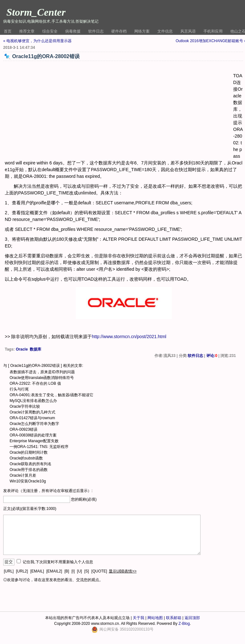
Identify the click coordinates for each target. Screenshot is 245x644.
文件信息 (165, 31)
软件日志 (96, 31)
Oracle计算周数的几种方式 (32, 412)
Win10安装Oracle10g (28, 481)
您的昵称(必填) (84, 499)
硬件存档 (119, 31)
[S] (87, 571)
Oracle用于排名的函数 (29, 470)
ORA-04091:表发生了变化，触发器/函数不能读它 (51, 395)
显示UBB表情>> (123, 571)
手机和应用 (213, 31)
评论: (212, 356)
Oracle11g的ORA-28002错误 (35, 366)
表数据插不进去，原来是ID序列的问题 (42, 372)
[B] (67, 571)
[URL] (9, 571)
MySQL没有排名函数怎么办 (33, 401)
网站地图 (155, 618)
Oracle (22, 349)
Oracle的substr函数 (26, 458)
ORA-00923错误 (24, 429)
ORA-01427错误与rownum (32, 418)
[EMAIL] (37, 571)
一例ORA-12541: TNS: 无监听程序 (39, 447)
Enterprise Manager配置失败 (34, 441)
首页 (8, 31)
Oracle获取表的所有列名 (31, 464)
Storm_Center (36, 12)
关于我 (138, 618)
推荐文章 (27, 31)
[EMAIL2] (54, 571)
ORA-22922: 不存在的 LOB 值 (35, 383)
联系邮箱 (174, 618)
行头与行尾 (19, 389)
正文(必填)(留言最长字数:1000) (30, 509)
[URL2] (22, 571)
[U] (79, 571)
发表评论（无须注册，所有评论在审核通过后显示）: (48, 491)
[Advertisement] (119, 110)
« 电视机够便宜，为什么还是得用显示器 (37, 41)
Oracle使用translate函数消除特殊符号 (42, 378)
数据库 (36, 349)
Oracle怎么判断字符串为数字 (34, 424)
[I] (73, 571)
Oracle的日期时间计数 (29, 452)
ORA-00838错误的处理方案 (33, 435)
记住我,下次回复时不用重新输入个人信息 (58, 562)
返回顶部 (192, 618)
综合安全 (50, 31)
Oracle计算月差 (23, 475)
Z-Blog (184, 624)
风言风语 (188, 31)
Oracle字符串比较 (25, 406)
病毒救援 (73, 31)
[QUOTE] (99, 571)
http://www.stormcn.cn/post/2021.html (129, 337)
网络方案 (142, 31)
